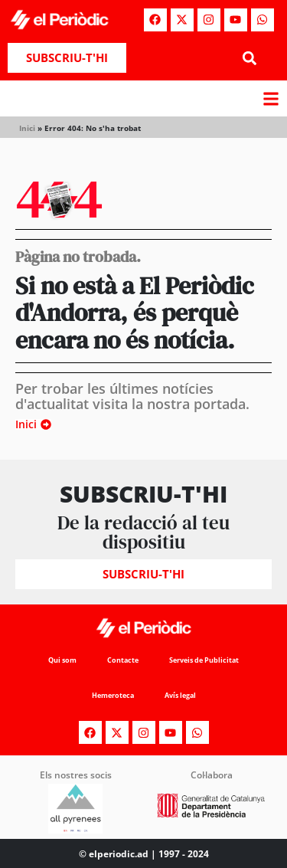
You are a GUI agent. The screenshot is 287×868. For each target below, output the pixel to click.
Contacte (123, 660)
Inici (27, 128)
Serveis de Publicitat (204, 660)
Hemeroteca (113, 695)
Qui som (62, 660)
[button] (250, 58)
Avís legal (180, 695)
